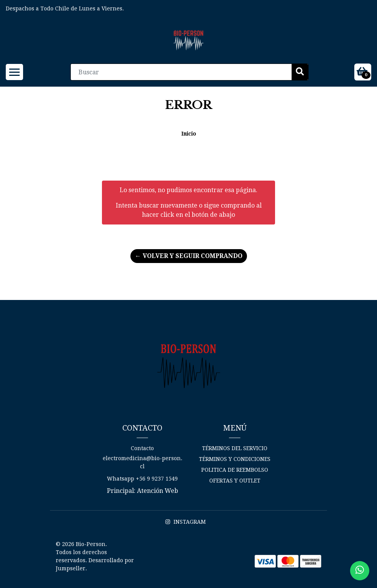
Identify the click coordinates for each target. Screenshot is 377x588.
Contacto (142, 448)
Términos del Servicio (235, 448)
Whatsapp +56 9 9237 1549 (142, 479)
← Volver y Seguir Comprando (189, 256)
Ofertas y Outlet (235, 481)
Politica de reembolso (235, 470)
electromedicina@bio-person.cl (143, 462)
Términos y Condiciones (235, 459)
